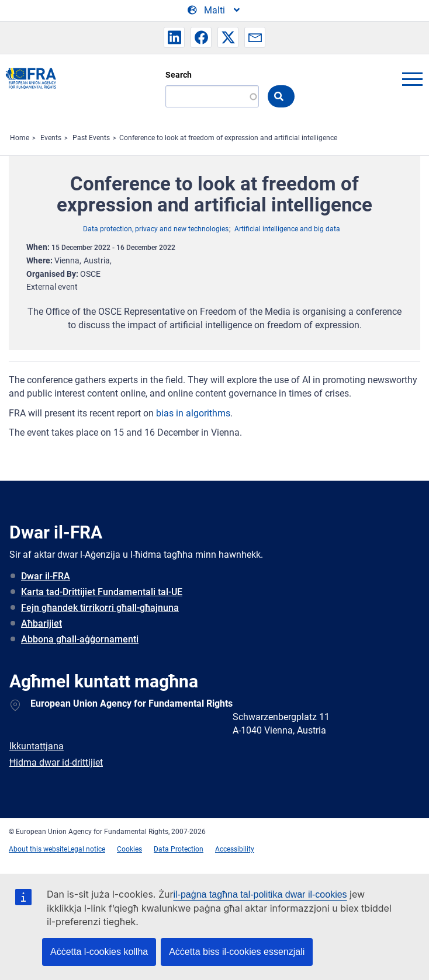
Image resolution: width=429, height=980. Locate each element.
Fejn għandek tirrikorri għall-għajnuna (100, 608)
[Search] (212, 96)
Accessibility (235, 849)
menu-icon (412, 79)
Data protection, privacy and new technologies (156, 229)
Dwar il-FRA (46, 576)
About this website (38, 849)
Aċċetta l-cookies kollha (99, 952)
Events (51, 138)
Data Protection (179, 849)
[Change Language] (214, 11)
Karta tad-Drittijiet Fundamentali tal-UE (102, 592)
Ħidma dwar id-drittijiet (56, 762)
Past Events (91, 138)
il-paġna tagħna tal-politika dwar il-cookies (260, 894)
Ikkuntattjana (37, 746)
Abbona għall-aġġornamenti (80, 639)
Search (179, 75)
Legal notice (86, 849)
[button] (174, 37)
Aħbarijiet (41, 623)
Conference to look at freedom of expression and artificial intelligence (228, 138)
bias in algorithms (193, 413)
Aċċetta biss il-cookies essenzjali (237, 952)
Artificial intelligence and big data (287, 229)
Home (20, 138)
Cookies (129, 849)
